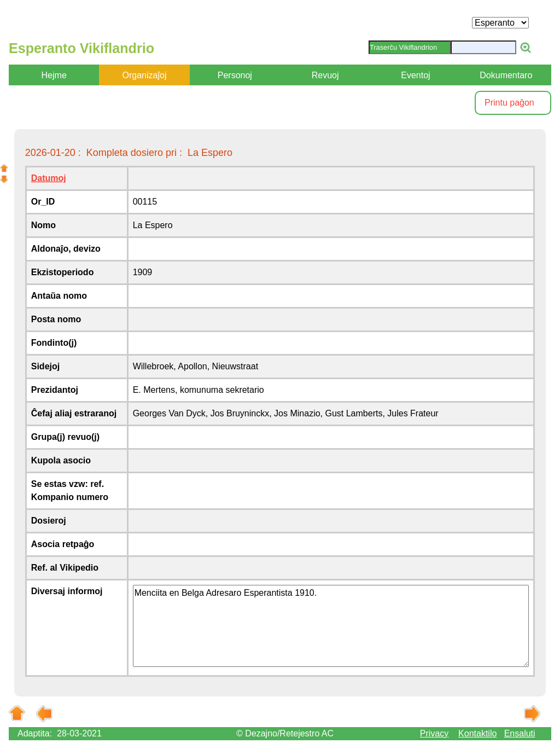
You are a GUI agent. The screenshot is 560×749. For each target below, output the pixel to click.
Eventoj (415, 75)
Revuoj (325, 75)
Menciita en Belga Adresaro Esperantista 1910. (331, 626)
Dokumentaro (506, 75)
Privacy (434, 733)
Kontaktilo (477, 733)
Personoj (235, 75)
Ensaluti (520, 733)
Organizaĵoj (145, 75)
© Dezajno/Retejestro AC (285, 733)
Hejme (54, 75)
